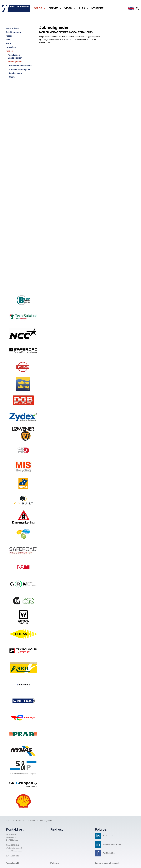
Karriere (10, 51)
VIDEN (68, 8)
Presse (9, 36)
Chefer (12, 77)
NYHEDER (98, 8)
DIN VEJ (53, 8)
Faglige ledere (16, 73)
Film (8, 40)
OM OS (38, 8)
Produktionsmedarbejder (21, 66)
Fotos (9, 43)
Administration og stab (20, 69)
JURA (82, 8)
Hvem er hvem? (13, 28)
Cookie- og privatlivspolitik (107, 863)
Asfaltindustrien (13, 32)
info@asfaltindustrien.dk (14, 848)
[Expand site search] (137, 8)
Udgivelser (11, 47)
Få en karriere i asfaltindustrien (15, 56)
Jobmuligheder (15, 62)
